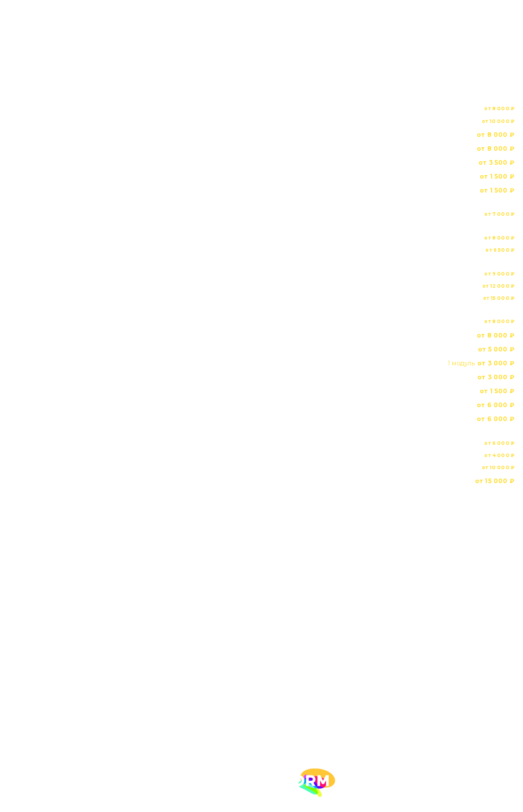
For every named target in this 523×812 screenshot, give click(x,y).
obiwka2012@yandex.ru (76, 721)
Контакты (261, 641)
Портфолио (261, 601)
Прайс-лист (261, 621)
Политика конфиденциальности (270, 667)
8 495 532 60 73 (261, 693)
